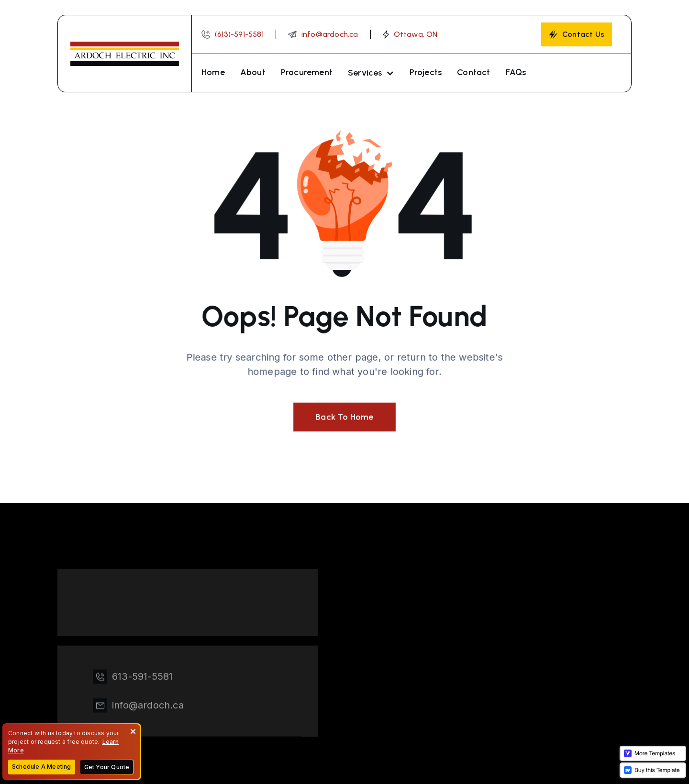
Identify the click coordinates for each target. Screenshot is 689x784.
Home (213, 72)
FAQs (516, 72)
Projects (426, 72)
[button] (371, 73)
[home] (124, 54)
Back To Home (344, 416)
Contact (473, 72)
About (253, 72)
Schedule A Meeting (42, 767)
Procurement (307, 72)
